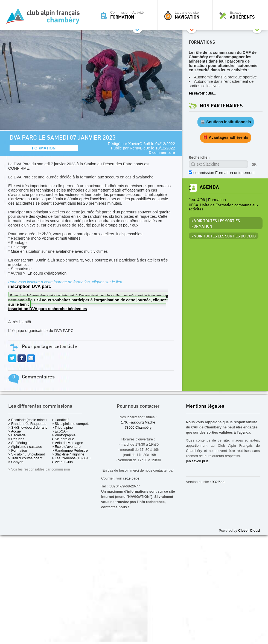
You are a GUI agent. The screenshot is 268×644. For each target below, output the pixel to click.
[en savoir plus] (198, 461)
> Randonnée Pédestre (70, 450)
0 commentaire (162, 152)
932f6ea (218, 482)
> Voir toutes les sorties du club (224, 236)
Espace (242, 15)
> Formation (18, 450)
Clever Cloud (249, 530)
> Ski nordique (63, 439)
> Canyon (16, 462)
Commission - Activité (127, 15)
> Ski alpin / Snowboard (27, 454)
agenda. (245, 432)
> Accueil (15, 431)
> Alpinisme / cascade (25, 447)
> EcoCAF (60, 431)
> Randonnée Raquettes (27, 424)
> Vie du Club (62, 462)
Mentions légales (205, 406)
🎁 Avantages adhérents (226, 137)
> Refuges (16, 439)
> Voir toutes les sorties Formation (216, 224)
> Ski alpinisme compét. (70, 424)
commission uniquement (224, 173)
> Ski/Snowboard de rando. (29, 427)
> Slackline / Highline (68, 454)
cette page (131, 478)
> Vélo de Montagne (67, 443)
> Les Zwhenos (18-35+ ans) (74, 458)
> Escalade (17, 435)
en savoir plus (201, 93)
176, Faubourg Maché (138, 422)
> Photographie (64, 435)
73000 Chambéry (138, 427)
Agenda (209, 187)
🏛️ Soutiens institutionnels (225, 122)
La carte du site (187, 15)
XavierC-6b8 (139, 144)
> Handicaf (60, 420)
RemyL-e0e (140, 148)
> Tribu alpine (62, 427)
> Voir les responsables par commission (39, 469)
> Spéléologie (19, 443)
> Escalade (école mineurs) (29, 420)
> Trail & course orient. (26, 458)
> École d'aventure (66, 447)
